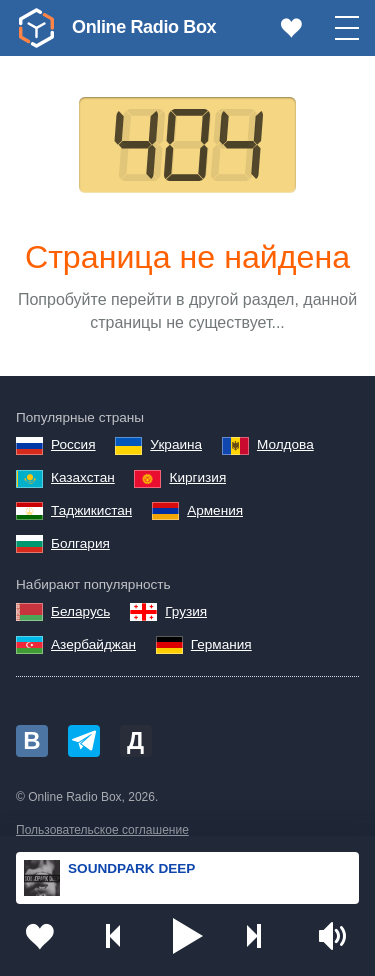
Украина (176, 444)
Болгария (80, 543)
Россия (73, 444)
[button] (188, 936)
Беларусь (80, 611)
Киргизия (197, 477)
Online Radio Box (144, 27)
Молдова (285, 444)
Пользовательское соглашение (102, 830)
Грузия (186, 611)
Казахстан (83, 477)
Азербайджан (93, 644)
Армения (215, 510)
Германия (221, 644)
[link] (36, 28)
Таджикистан (91, 510)
